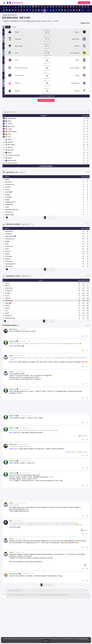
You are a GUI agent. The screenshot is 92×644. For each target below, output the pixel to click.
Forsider (8, 293)
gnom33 (8, 259)
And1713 (8, 251)
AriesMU (8, 192)
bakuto (7, 254)
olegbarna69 (9, 205)
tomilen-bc (9, 234)
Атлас (8, 134)
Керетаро (10, 150)
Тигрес (9, 139)
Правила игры (85, 23)
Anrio (7, 244)
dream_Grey (9, 246)
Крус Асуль (10, 126)
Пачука (9, 123)
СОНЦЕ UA (9, 291)
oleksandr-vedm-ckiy (12, 210)
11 (52, 217)
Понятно (46, 641)
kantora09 (8, 316)
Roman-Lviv (14, 341)
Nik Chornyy (9, 212)
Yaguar (7, 303)
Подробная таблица (46, 166)
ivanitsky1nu (9, 261)
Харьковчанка (10, 236)
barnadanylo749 (10, 202)
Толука (9, 129)
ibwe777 (8, 285)
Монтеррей (10, 145)
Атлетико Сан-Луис (13, 155)
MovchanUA (9, 231)
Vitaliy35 (8, 194)
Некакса (9, 147)
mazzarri (8, 187)
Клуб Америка (11, 131)
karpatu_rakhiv (10, 215)
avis (6, 311)
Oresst (7, 189)
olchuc (7, 249)
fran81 (7, 313)
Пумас (8, 121)
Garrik (11, 356)
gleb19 (7, 179)
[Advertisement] (46, 407)
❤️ (82, 530)
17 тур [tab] (14, 27)
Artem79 (8, 298)
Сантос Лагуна (11, 163)
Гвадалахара (11, 118)
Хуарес (9, 152)
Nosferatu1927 (10, 184)
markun (8, 306)
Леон (8, 137)
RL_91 (7, 296)
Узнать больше (83, 638)
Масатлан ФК (11, 160)
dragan (7, 200)
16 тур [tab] (8, 27)
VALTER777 (9, 182)
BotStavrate (9, 301)
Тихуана (9, 142)
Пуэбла (9, 158)
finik (11, 521)
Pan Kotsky (9, 256)
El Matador (9, 197)
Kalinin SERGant (10, 318)
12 (52, 269)
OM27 (7, 207)
